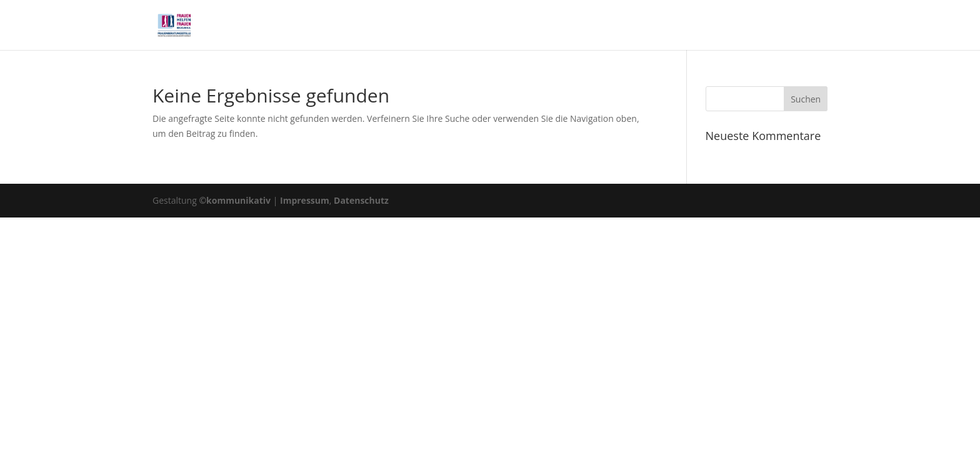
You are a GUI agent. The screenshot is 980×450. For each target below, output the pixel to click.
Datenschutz (361, 200)
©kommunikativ (235, 200)
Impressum (305, 200)
